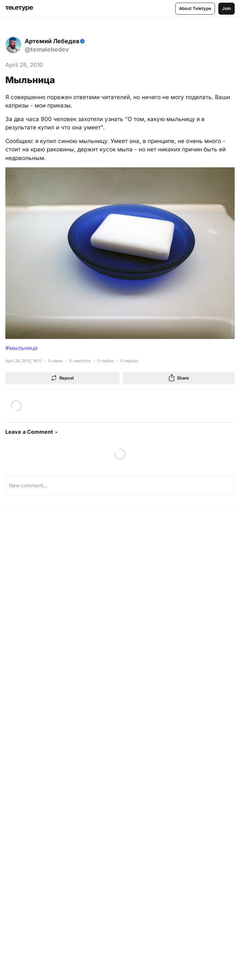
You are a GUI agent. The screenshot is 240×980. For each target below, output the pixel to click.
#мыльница (21, 348)
